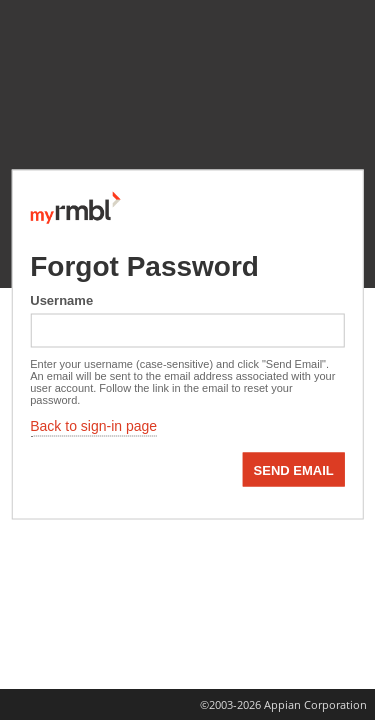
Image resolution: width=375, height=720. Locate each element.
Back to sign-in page (93, 426)
